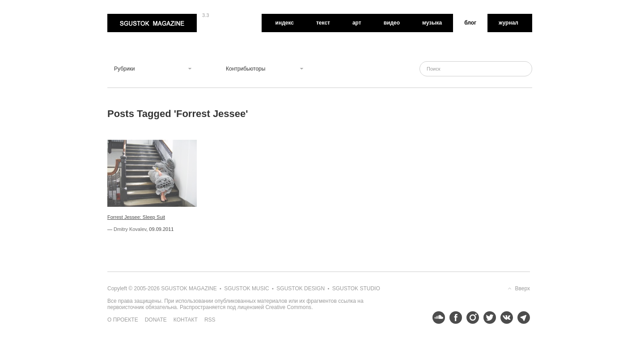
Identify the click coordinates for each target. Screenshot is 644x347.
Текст (323, 23)
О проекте (123, 320)
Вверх (523, 288)
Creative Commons (288, 307)
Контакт (186, 320)
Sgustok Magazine (152, 23)
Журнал (508, 23)
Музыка (432, 23)
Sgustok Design (301, 288)
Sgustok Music (246, 288)
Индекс (285, 23)
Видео (392, 23)
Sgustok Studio (356, 288)
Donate (156, 320)
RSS (210, 320)
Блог (470, 23)
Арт (357, 23)
